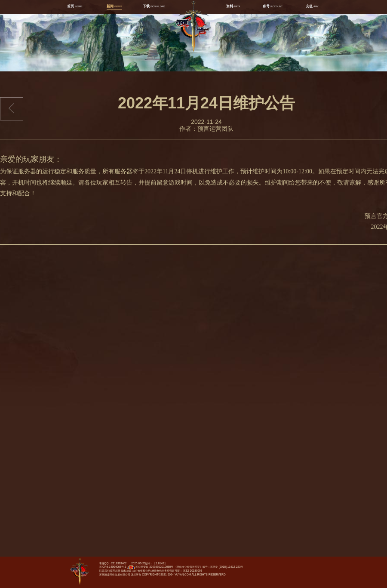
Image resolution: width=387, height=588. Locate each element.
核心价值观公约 (141, 571)
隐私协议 (126, 571)
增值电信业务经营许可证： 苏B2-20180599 (177, 571)
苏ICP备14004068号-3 (113, 567)
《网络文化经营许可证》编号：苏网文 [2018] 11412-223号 (209, 567)
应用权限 (115, 571)
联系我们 (104, 571)
